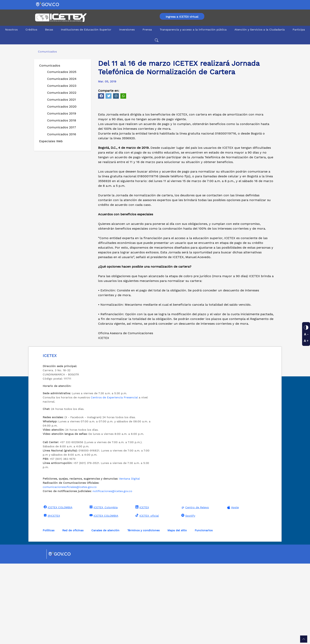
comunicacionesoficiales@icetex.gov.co (70, 567)
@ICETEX (51, 596)
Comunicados (50, 65)
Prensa (147, 30)
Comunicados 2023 (62, 86)
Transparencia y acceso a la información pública (193, 30)
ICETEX (142, 588)
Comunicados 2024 (62, 79)
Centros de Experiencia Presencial (114, 478)
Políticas (49, 611)
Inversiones (127, 30)
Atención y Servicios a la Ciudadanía (260, 30)
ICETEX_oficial (147, 596)
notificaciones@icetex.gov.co (112, 571)
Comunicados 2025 (62, 72)
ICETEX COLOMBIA (58, 588)
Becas (49, 30)
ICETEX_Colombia (103, 588)
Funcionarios (204, 611)
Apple (232, 588)
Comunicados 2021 (61, 100)
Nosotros (11, 30)
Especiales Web (51, 141)
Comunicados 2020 (62, 106)
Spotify (188, 596)
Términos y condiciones (143, 611)
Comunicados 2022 (62, 93)
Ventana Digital (129, 559)
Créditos (31, 30)
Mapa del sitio (177, 611)
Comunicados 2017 (61, 127)
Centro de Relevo (195, 588)
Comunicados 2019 (62, 113)
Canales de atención (105, 611)
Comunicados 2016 (62, 134)
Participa (299, 30)
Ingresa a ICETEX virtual (182, 17)
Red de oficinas (73, 611)
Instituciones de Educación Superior (86, 30)
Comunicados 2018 (62, 120)
